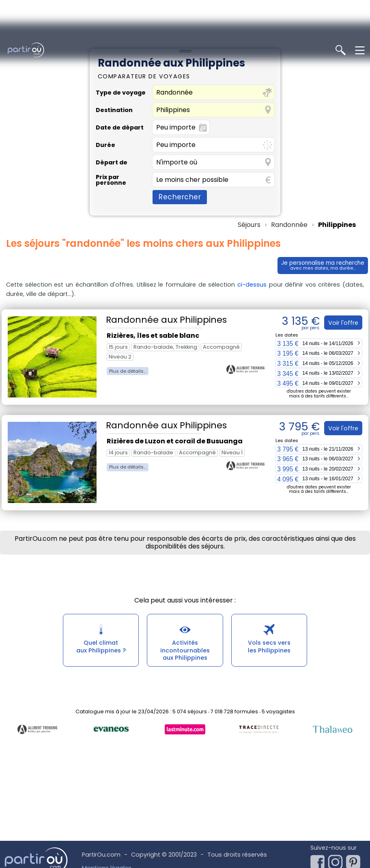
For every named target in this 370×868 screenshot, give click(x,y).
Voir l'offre (342, 263)
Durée (105, 86)
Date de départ (120, 68)
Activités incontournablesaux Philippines (185, 594)
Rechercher (180, 138)
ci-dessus (252, 225)
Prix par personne (111, 121)
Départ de (112, 103)
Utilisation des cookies (115, 836)
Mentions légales (107, 809)
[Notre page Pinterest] (355, 801)
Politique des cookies (113, 822)
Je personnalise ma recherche (318, 207)
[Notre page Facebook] (319, 801)
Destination (114, 51)
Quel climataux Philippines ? (101, 589)
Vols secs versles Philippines (269, 589)
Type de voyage (121, 33)
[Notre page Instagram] (337, 801)
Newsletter (336, 822)
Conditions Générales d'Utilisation (131, 849)
